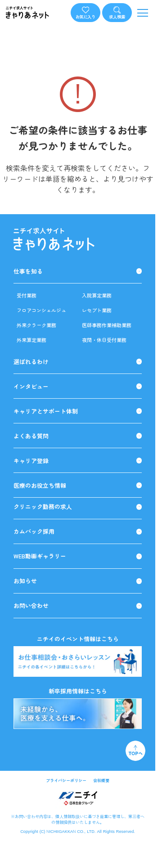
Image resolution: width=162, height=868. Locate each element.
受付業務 (27, 295)
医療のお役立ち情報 (78, 486)
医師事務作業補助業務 (107, 325)
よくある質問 (78, 436)
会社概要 (101, 780)
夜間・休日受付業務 (104, 340)
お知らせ (78, 581)
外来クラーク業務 (36, 325)
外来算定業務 (31, 340)
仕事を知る (78, 271)
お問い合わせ (78, 606)
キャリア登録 (78, 461)
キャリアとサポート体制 (78, 411)
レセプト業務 (97, 310)
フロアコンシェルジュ (41, 310)
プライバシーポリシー (66, 780)
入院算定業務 (97, 295)
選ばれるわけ (78, 362)
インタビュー (78, 387)
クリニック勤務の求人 (78, 507)
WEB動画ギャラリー (78, 556)
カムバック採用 (78, 531)
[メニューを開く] (143, 13)
